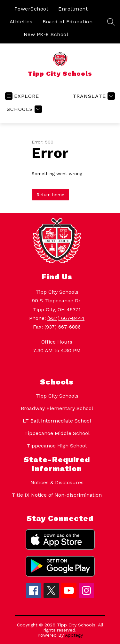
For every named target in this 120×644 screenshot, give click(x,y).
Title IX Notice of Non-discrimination (57, 495)
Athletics (21, 22)
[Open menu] (22, 96)
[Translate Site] (93, 96)
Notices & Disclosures (57, 482)
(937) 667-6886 (63, 327)
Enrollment (73, 9)
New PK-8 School (46, 34)
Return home (50, 195)
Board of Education (68, 22)
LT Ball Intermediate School (57, 421)
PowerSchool (31, 9)
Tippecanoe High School (57, 446)
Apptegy (74, 635)
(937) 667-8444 (66, 318)
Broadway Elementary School (57, 408)
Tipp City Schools (57, 396)
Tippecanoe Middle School (57, 433)
